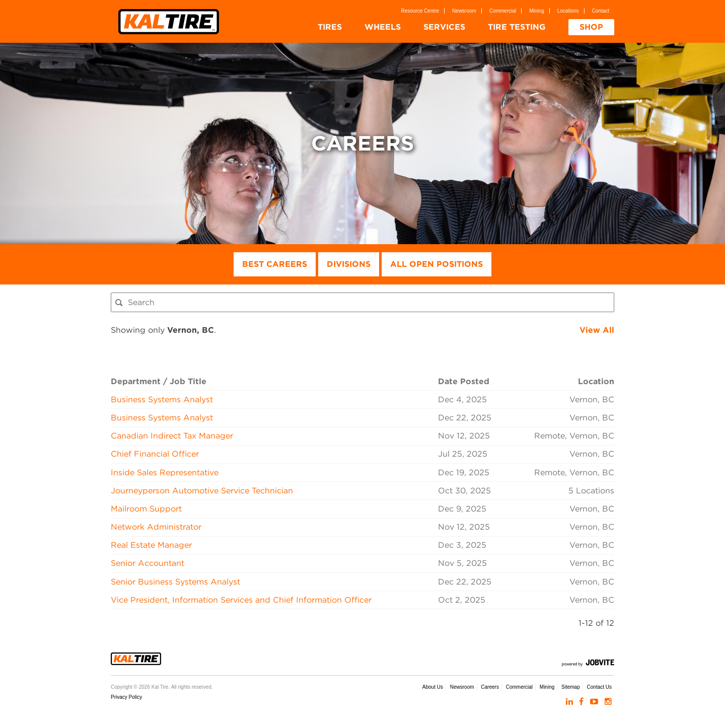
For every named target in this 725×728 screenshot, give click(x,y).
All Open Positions (437, 264)
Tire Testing (517, 27)
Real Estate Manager (151, 545)
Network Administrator (156, 527)
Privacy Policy (126, 697)
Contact (601, 11)
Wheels (383, 27)
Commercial (503, 11)
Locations (568, 11)
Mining (536, 11)
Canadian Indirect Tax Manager (172, 436)
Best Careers (275, 264)
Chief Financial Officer (155, 454)
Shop (591, 27)
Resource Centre (420, 11)
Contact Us (599, 687)
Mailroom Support (146, 509)
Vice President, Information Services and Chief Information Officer (241, 600)
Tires (330, 27)
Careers (490, 687)
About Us (433, 687)
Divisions (349, 264)
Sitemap (571, 687)
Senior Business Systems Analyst (175, 582)
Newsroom (464, 11)
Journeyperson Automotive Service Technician (202, 491)
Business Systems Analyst (162, 399)
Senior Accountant (148, 563)
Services (444, 27)
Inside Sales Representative (165, 472)
